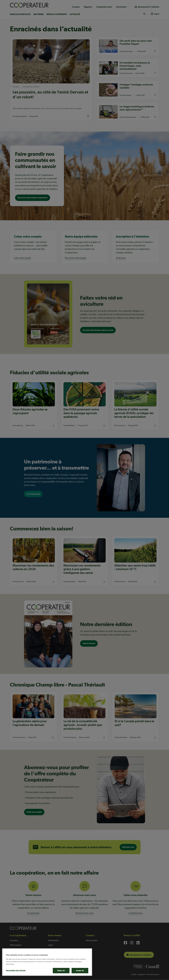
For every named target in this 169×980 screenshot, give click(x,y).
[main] (47, 962)
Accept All (80, 971)
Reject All (61, 971)
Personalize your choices (16, 970)
